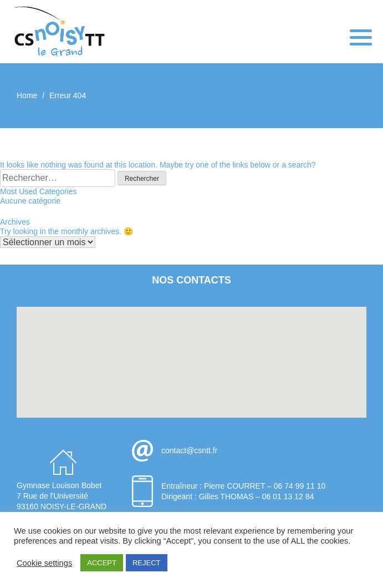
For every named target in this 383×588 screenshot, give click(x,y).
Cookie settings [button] (44, 563)
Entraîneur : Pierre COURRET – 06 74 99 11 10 (243, 486)
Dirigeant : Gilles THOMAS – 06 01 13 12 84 (238, 496)
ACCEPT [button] (102, 563)
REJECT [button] (147, 563)
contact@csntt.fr (189, 450)
